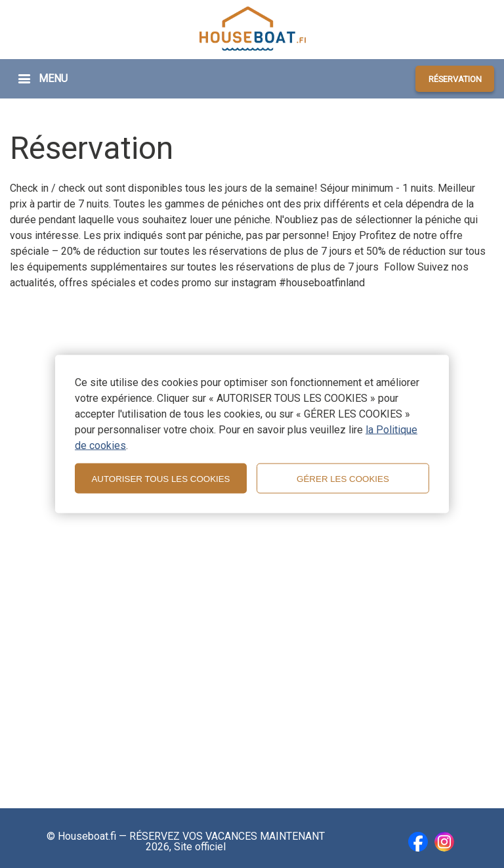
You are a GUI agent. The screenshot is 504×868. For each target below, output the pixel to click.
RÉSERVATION (455, 79)
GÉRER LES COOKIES (343, 478)
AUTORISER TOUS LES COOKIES (160, 478)
